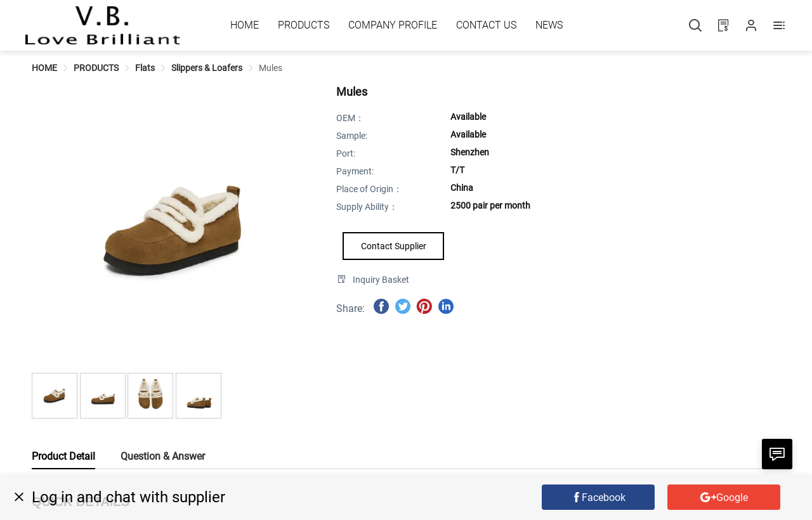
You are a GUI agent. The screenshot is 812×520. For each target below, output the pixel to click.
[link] (44, 68)
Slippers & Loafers (207, 68)
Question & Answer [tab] (163, 456)
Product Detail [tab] (63, 456)
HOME (44, 68)
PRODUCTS (96, 68)
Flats (145, 68)
